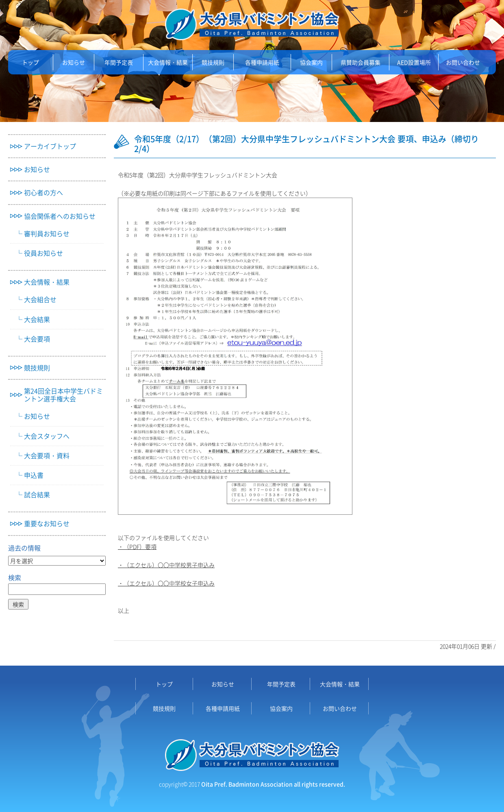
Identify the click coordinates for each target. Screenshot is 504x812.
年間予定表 (119, 62)
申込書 (34, 475)
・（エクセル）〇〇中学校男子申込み (166, 565)
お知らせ (74, 62)
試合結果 (37, 495)
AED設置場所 (414, 62)
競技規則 (213, 62)
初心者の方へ (43, 193)
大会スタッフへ (47, 436)
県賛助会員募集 (361, 62)
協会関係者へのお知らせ (60, 216)
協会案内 (311, 62)
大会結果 (37, 319)
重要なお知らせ (47, 524)
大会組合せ (40, 299)
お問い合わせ (463, 62)
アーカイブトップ (50, 146)
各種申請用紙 (262, 62)
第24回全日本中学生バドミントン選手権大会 (63, 395)
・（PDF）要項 (137, 546)
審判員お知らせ (47, 234)
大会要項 (37, 339)
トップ (30, 62)
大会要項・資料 (47, 456)
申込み (206, 583)
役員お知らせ (43, 253)
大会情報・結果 (168, 62)
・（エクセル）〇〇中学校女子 (158, 583)
